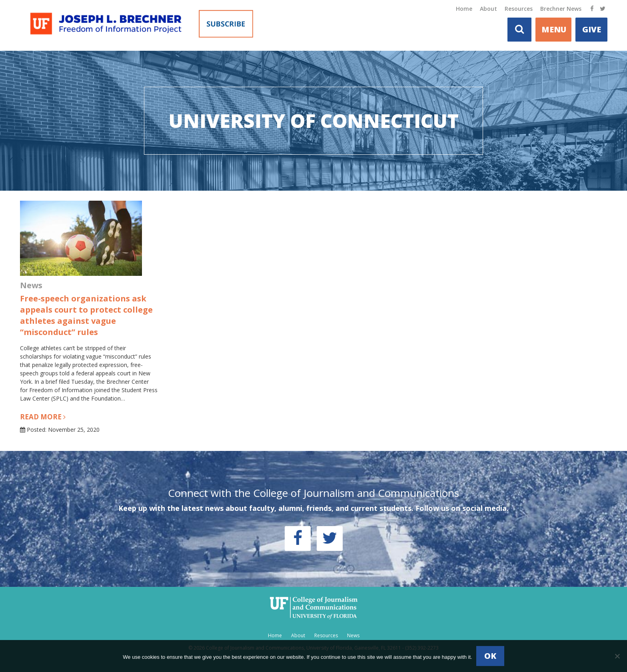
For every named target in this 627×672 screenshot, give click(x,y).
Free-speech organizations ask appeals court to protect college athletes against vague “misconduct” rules (86, 315)
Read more (43, 417)
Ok (490, 656)
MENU (554, 29)
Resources (519, 9)
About (488, 9)
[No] (617, 656)
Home (464, 9)
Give (592, 29)
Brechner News (561, 9)
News (353, 635)
